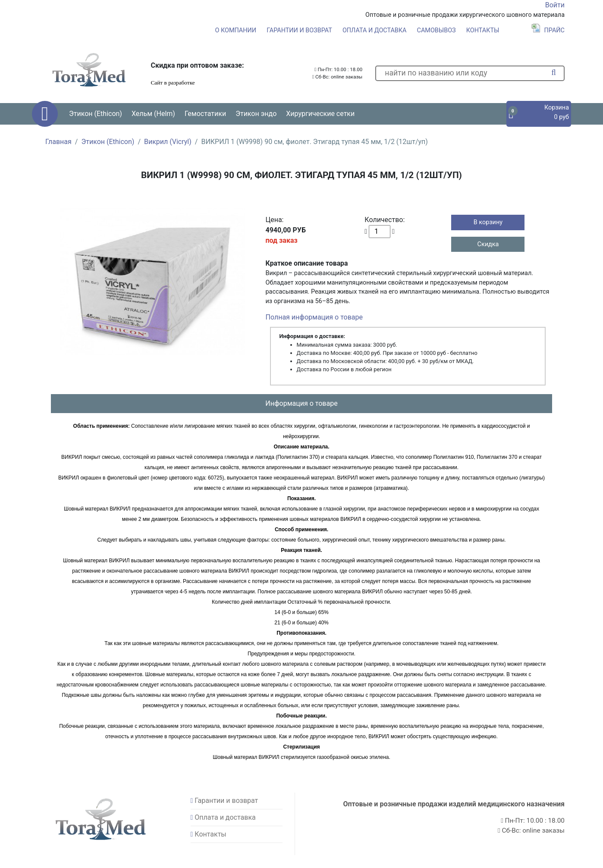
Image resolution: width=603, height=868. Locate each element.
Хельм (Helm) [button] (153, 114)
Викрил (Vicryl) (168, 142)
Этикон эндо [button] (256, 114)
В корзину (488, 222)
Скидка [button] (488, 244)
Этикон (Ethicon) (108, 142)
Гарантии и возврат (299, 30)
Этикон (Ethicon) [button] (96, 114)
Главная (58, 142)
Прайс (548, 30)
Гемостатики (205, 114)
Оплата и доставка (375, 30)
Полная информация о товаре (314, 317)
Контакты (483, 30)
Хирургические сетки (320, 114)
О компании (236, 30)
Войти (555, 5)
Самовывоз (437, 30)
